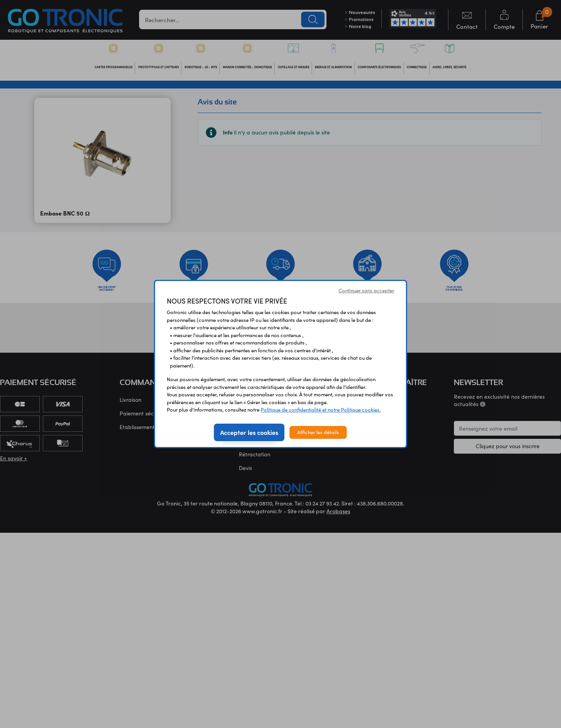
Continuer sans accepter (366, 290)
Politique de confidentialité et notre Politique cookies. (321, 410)
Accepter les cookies (249, 432)
